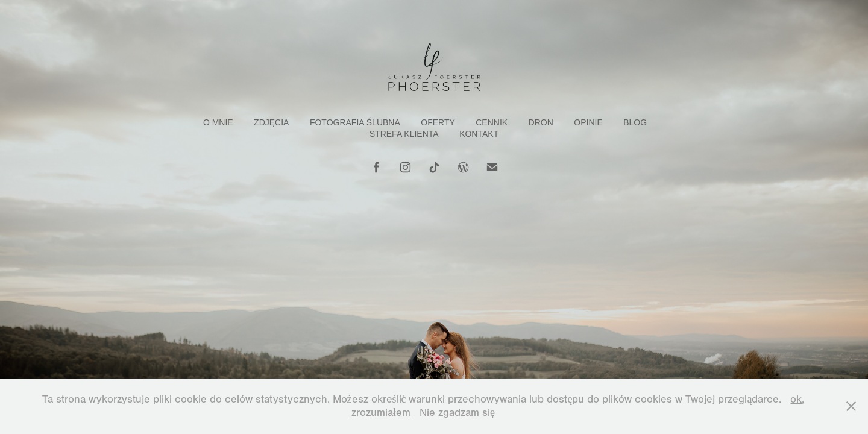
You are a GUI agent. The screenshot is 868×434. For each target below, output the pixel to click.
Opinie (588, 122)
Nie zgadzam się (457, 413)
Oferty (438, 122)
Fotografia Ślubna (355, 122)
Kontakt (479, 134)
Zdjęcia (271, 122)
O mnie (218, 122)
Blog (635, 122)
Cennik (492, 122)
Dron (541, 122)
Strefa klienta (404, 134)
